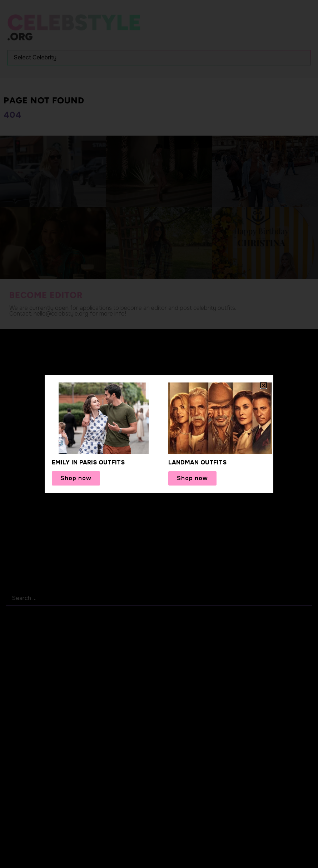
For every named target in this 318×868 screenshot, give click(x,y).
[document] (159, 434)
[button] (264, 385)
